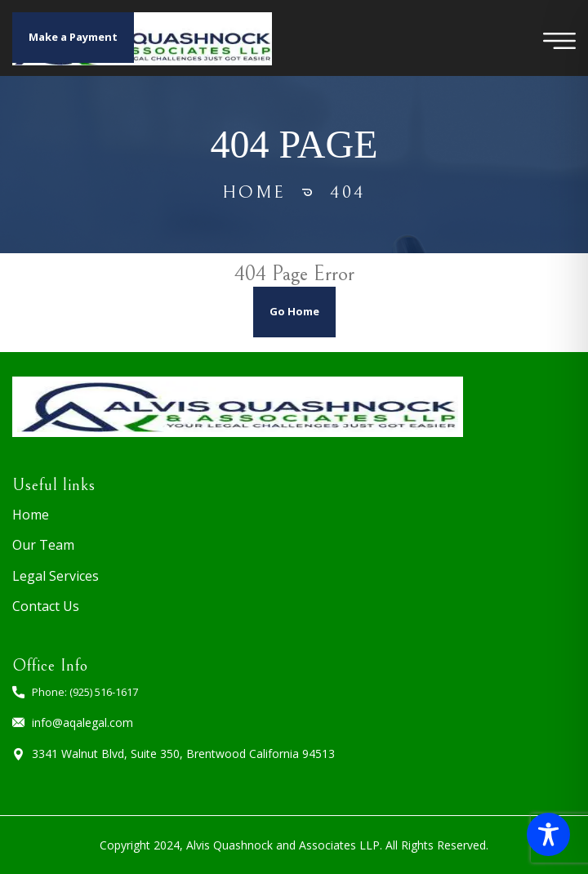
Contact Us (46, 606)
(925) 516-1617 (104, 692)
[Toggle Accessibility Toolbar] (548, 834)
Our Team (43, 545)
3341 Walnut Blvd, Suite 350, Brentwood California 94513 (183, 754)
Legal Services (56, 576)
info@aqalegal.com (82, 722)
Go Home (294, 311)
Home (254, 192)
